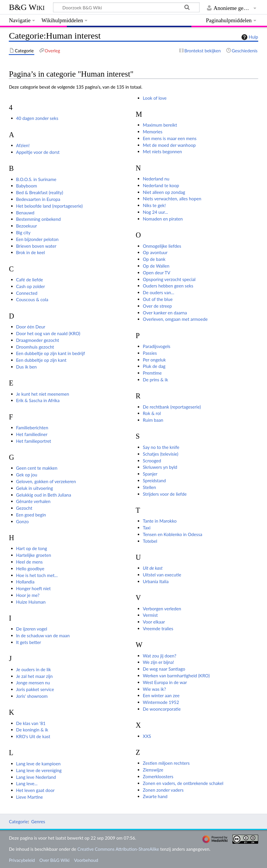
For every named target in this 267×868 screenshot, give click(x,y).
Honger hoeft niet (33, 588)
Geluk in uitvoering (35, 488)
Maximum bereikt (160, 125)
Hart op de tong (32, 548)
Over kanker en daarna (165, 313)
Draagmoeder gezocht (38, 340)
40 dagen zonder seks (37, 118)
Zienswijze (153, 770)
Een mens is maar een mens (170, 138)
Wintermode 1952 (161, 702)
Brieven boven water (36, 246)
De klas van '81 (31, 723)
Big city (23, 232)
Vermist (150, 615)
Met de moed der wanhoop (169, 145)
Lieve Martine (30, 797)
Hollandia (25, 582)
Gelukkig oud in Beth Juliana (44, 495)
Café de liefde (30, 280)
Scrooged (152, 461)
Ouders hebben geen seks (168, 286)
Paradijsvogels (157, 346)
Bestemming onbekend (39, 219)
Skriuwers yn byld (160, 467)
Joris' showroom (32, 696)
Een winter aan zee (161, 695)
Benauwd (25, 213)
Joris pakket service (35, 689)
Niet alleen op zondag (164, 192)
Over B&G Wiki (54, 860)
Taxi (147, 528)
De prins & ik (155, 380)
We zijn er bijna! (158, 662)
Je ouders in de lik (34, 669)
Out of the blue (158, 299)
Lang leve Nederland (36, 777)
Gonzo (22, 521)
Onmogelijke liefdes (162, 246)
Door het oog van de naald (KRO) (48, 333)
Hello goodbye (30, 569)
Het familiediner (32, 434)
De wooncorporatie (162, 709)
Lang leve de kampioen (38, 764)
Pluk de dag (154, 366)
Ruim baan (153, 420)
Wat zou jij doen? (159, 656)
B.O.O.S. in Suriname (36, 179)
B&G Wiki (27, 7)
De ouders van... (158, 292)
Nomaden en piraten (163, 219)
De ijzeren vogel (32, 629)
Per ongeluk (154, 360)
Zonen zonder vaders (163, 790)
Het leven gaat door (35, 790)
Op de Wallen (156, 266)
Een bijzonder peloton (37, 239)
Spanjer (150, 474)
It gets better (29, 642)
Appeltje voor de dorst (38, 152)
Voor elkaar (154, 622)
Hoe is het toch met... (37, 575)
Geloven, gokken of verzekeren (46, 481)
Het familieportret (34, 441)
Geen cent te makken (37, 468)
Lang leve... (27, 783)
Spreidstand (154, 480)
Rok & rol (152, 413)
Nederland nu (156, 179)
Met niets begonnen (162, 151)
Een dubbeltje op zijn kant (41, 360)
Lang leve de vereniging (39, 770)
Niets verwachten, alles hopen (172, 199)
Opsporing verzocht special (169, 279)
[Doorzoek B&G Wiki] (126, 7)
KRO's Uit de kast (33, 736)
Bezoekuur (27, 226)
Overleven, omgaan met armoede (175, 319)
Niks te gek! (154, 205)
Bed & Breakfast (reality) (40, 192)
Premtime (152, 373)
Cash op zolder (31, 286)
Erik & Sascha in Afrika (38, 400)
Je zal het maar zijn (34, 676)
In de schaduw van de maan (43, 635)
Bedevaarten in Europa (38, 199)
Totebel (150, 541)
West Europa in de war (165, 682)
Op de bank (154, 259)
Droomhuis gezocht (35, 347)
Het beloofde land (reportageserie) (49, 206)
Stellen (149, 487)
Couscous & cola (32, 299)
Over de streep (157, 306)
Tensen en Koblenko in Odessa (172, 534)
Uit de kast (153, 568)
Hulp (249, 37)
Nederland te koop (161, 185)
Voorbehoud (86, 860)
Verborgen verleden (162, 609)
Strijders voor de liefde (165, 494)
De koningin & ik (32, 730)
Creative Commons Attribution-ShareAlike (118, 849)
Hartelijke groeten (34, 555)
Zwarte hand (155, 796)
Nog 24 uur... (155, 212)
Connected (27, 293)
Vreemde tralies (158, 628)
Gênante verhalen (33, 501)
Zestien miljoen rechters (166, 763)
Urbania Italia (156, 581)
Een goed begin (31, 515)
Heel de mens (29, 562)
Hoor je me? (28, 595)
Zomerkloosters (158, 776)
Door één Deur (31, 327)
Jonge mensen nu (33, 683)
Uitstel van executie (162, 575)
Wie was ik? (154, 689)
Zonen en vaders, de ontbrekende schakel (183, 783)
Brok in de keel (30, 252)
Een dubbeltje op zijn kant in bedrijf (51, 353)
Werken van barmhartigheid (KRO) (176, 676)
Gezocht (24, 508)
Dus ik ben (27, 367)
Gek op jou (27, 475)
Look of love (155, 98)
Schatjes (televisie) (160, 454)
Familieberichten (32, 428)
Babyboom (27, 186)
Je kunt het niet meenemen (43, 394)
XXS (147, 736)
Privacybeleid (22, 860)
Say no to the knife (161, 447)
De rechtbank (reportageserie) (172, 407)
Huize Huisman (31, 602)
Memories (153, 132)
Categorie (18, 821)
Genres (38, 821)
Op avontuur (155, 252)
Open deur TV (157, 273)
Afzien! (23, 145)
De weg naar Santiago (164, 669)
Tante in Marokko (160, 521)
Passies (150, 353)
